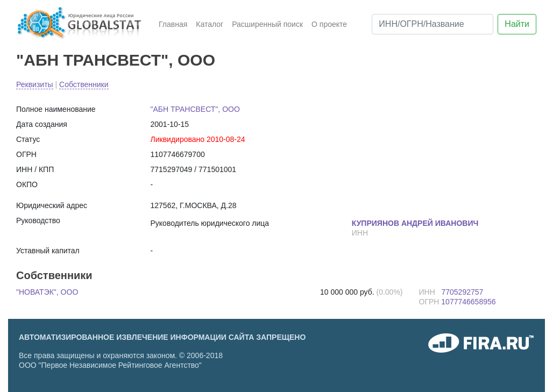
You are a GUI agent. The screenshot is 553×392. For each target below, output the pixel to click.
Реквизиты (35, 84)
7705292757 (462, 292)
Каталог (210, 24)
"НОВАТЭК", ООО (47, 292)
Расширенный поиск (267, 24)
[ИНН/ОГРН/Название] (433, 24)
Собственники (84, 84)
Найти (517, 24)
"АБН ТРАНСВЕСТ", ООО (116, 60)
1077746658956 (468, 302)
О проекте (329, 24)
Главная (173, 24)
